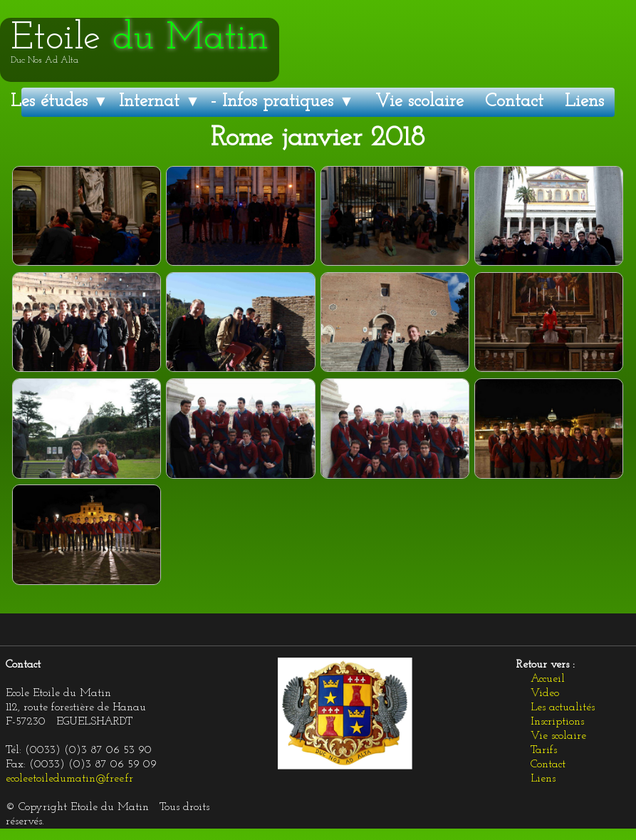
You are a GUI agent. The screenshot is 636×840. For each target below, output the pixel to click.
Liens (584, 102)
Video (545, 693)
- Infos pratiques (282, 102)
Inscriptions (557, 722)
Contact (514, 102)
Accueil (548, 679)
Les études (59, 102)
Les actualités (563, 707)
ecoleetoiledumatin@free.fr (69, 779)
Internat (160, 102)
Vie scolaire (419, 102)
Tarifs (544, 750)
